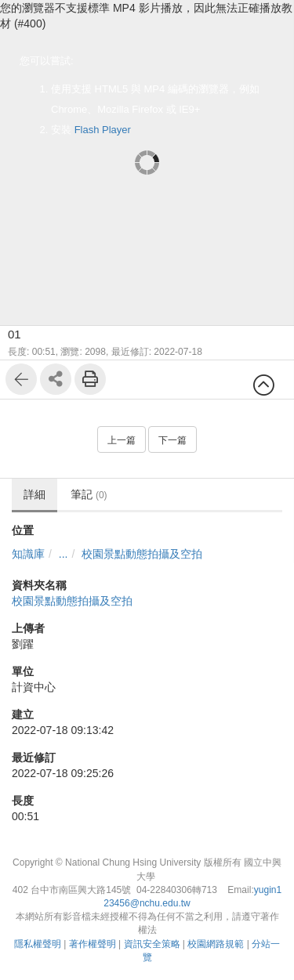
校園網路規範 (216, 944)
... (64, 554)
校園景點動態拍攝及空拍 (142, 554)
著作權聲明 (93, 944)
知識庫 (28, 554)
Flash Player (103, 130)
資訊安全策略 (152, 944)
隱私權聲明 (38, 944)
